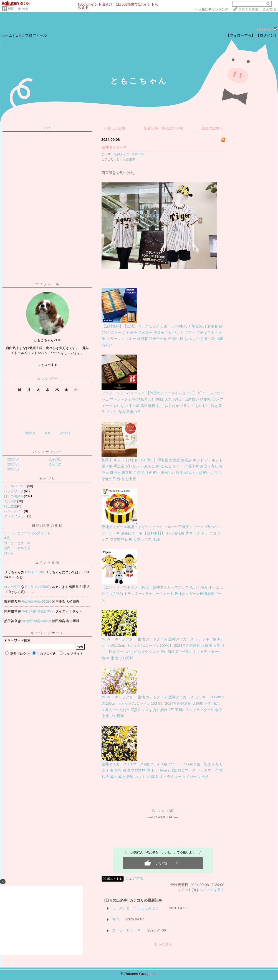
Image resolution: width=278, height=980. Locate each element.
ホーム (7, 35)
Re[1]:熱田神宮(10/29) (39, 611)
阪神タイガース (114, 147)
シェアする (134, 878)
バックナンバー (48, 452)
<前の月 (30, 433)
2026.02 (13, 469)
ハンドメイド (14, 511)
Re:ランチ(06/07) (39, 587)
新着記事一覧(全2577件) (164, 128)
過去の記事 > (212, 128)
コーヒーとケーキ (17, 543)
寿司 (7, 538)
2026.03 (13, 464)
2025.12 (55, 464)
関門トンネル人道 (17, 548)
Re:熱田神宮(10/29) (37, 602)
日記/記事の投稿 (47, 526)
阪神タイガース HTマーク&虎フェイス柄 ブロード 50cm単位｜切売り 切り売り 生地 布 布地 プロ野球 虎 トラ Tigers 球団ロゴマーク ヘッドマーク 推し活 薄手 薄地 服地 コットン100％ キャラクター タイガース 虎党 (162, 770)
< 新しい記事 (115, 128)
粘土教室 (11, 506)
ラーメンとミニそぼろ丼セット (27, 533)
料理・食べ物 (18, 9)
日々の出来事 (14, 496)
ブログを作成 (248, 9)
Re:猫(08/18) (35, 572)
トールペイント (16, 486)
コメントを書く (212, 890)
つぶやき (11, 501)
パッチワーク (14, 491)
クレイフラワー (16, 516)
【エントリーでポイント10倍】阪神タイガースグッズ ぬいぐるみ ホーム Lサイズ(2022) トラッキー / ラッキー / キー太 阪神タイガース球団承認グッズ (162, 594)
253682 (264, 30)
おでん (9, 553)
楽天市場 (269, 9)
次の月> (65, 433)
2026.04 (13, 459)
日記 (19, 35)
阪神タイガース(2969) (129, 154)
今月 (47, 433)
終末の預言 (12, 587)
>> (211, 9)
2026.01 (55, 459)
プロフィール (36, 35)
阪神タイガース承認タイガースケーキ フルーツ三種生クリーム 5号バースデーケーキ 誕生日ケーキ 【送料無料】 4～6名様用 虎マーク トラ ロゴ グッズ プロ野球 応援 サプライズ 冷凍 (161, 533)
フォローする (47, 365)
